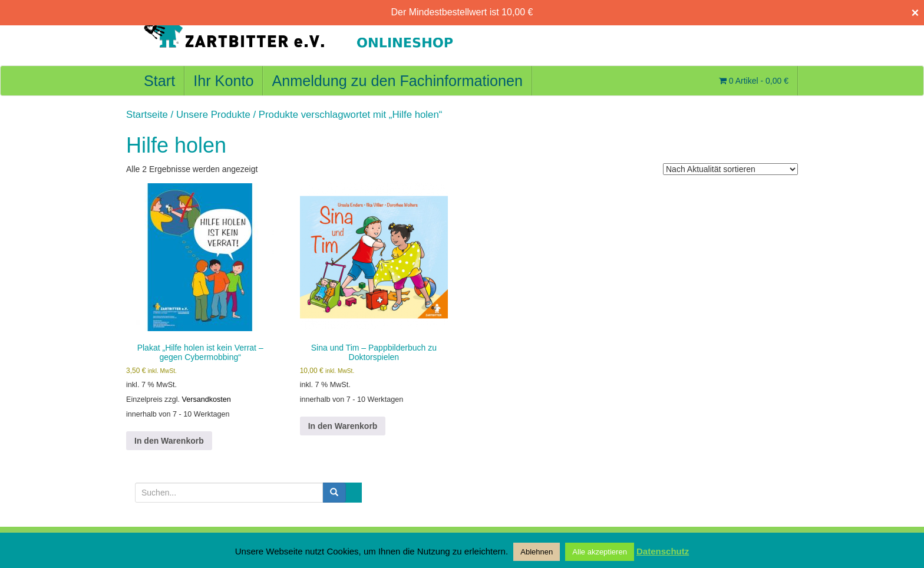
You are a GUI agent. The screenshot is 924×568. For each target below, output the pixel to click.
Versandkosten (207, 399)
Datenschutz (663, 551)
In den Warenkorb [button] (169, 441)
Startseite (147, 115)
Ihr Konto (223, 81)
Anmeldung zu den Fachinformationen (397, 81)
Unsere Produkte (213, 115)
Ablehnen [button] (537, 552)
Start (159, 81)
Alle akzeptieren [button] (600, 552)
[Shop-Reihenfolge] (730, 169)
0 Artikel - (754, 81)
